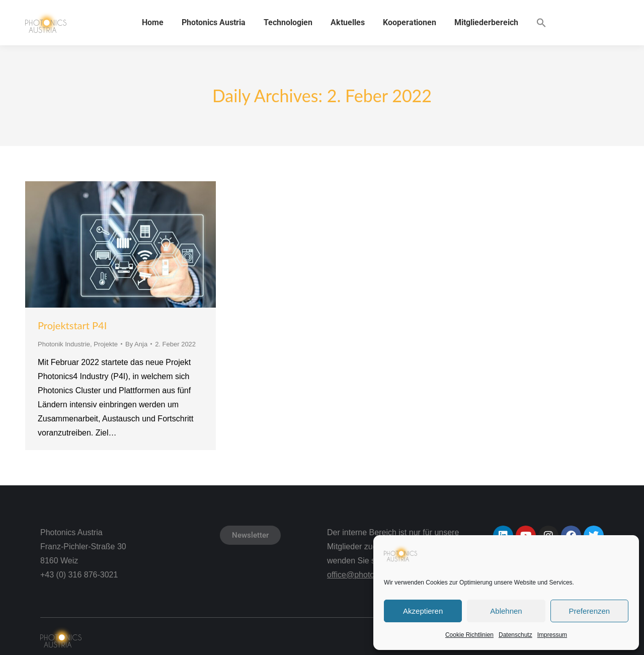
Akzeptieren (423, 611)
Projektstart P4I (72, 325)
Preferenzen (589, 611)
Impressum (552, 635)
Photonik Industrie (64, 344)
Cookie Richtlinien (469, 635)
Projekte (106, 344)
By (136, 344)
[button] (541, 23)
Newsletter (250, 535)
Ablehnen (506, 611)
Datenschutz (515, 635)
